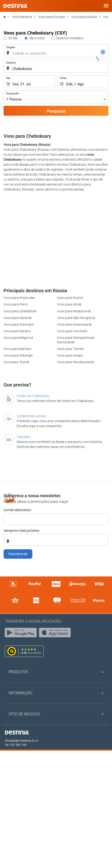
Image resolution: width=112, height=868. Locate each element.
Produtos (18, 672)
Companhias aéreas (31, 416)
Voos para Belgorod (18, 338)
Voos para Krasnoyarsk (74, 324)
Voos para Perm (15, 304)
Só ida (13, 38)
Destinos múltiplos (70, 38)
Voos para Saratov (17, 331)
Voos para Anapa (70, 355)
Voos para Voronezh (72, 331)
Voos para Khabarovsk (74, 311)
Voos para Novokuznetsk (76, 362)
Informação (20, 693)
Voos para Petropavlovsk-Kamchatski (76, 340)
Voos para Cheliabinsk (20, 311)
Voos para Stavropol (19, 324)
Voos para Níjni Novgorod (76, 318)
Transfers (24, 437)
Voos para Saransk (18, 318)
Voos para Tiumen (71, 349)
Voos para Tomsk (16, 362)
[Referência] (103, 52)
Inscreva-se (18, 554)
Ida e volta (37, 38)
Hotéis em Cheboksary (33, 396)
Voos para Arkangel (18, 355)
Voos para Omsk (69, 304)
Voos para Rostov (70, 298)
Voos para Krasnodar (19, 298)
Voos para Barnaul (17, 349)
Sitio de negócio (24, 714)
